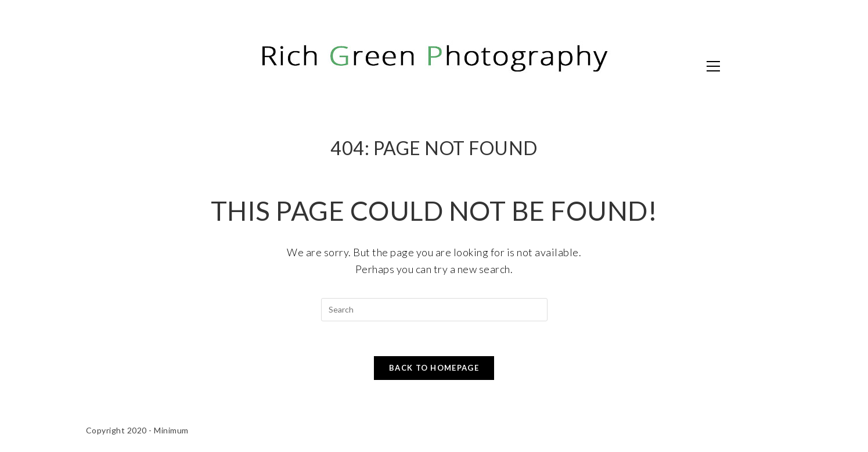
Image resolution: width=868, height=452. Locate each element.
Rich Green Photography (211, 65)
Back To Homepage (434, 368)
